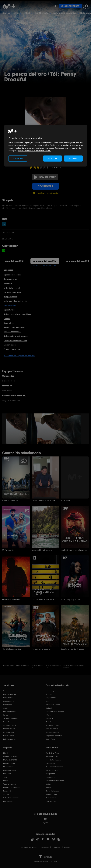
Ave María (8, 283)
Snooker (6, 794)
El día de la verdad (12, 288)
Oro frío (7, 319)
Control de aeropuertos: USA (44, 599)
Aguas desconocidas (12, 275)
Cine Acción (8, 705)
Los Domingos (51, 691)
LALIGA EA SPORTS (10, 760)
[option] (17, 429)
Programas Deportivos (54, 736)
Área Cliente (50, 763)
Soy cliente (45, 177)
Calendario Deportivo (11, 798)
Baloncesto (7, 774)
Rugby (5, 781)
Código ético (50, 774)
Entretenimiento (9, 739)
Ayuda (46, 821)
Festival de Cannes (53, 725)
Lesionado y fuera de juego (15, 301)
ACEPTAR (73, 158)
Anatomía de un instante (55, 712)
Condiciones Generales (54, 767)
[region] (46, 146)
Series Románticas (10, 722)
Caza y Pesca (50, 739)
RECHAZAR (52, 158)
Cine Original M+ (9, 694)
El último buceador (12, 349)
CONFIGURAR (18, 158)
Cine (16, 13)
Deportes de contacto (11, 787)
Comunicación (51, 798)
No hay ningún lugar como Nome (17, 314)
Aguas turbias (9, 310)
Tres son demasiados (12, 332)
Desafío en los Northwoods (72, 649)
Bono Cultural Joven (53, 760)
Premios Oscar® (52, 729)
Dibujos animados (52, 732)
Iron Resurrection (10, 501)
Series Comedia (9, 729)
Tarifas (48, 784)
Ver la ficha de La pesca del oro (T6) (19, 356)
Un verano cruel (11, 279)
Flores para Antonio (53, 705)
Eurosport (7, 791)
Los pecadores (51, 698)
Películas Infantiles (10, 712)
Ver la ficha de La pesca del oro (46, 265)
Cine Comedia (9, 701)
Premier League (9, 763)
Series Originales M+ (11, 718)
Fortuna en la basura (41, 649)
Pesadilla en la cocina (12, 599)
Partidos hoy (8, 801)
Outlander (49, 708)
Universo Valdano (10, 770)
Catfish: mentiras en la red (43, 501)
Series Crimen (9, 732)
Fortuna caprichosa (12, 292)
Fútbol (26, 13)
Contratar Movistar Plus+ (55, 781)
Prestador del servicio (29, 847)
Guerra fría (9, 323)
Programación (51, 801)
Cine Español (8, 698)
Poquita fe (49, 718)
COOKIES (67, 847)
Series (7, 13)
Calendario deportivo (65, 13)
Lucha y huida (10, 345)
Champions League (10, 756)
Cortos (6, 708)
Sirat (47, 701)
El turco (48, 715)
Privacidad (56, 847)
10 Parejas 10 (8, 550)
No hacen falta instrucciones (16, 336)
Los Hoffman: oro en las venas (74, 550)
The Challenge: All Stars (12, 649)
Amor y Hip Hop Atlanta (71, 599)
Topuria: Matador (10, 784)
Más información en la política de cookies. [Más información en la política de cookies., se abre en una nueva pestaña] (34, 151)
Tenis (5, 777)
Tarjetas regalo (51, 794)
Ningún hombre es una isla (15, 327)
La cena (49, 694)
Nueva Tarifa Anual (53, 791)
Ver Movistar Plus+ (52, 753)
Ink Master (65, 501)
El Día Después (9, 767)
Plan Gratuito (41, 13)
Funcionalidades (52, 756)
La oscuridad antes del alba (15, 341)
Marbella (49, 722)
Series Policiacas (9, 725)
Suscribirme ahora (70, 6)
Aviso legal (45, 847)
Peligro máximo (10, 297)
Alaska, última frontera (42, 550)
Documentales (9, 736)
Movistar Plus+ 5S (52, 770)
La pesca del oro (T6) (45, 261)
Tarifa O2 (49, 787)
